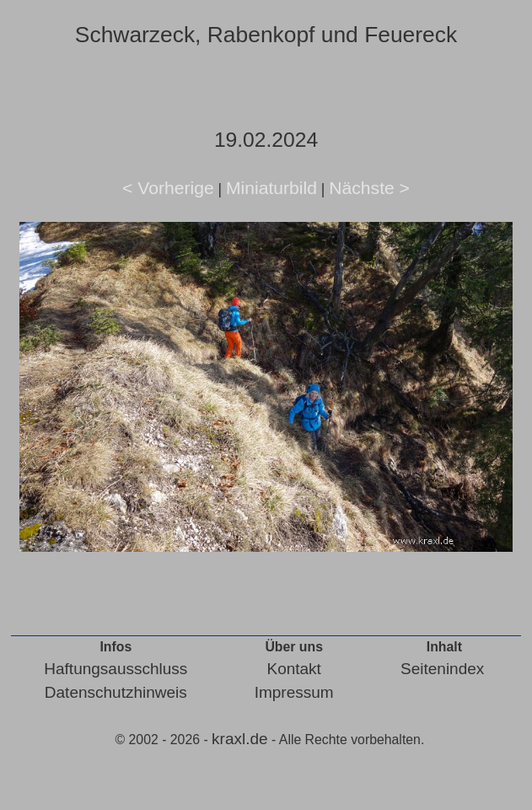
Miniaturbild (271, 188)
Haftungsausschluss (116, 669)
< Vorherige (168, 188)
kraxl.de (240, 739)
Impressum (294, 692)
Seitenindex (442, 669)
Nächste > (369, 188)
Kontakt (293, 669)
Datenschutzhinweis (116, 692)
